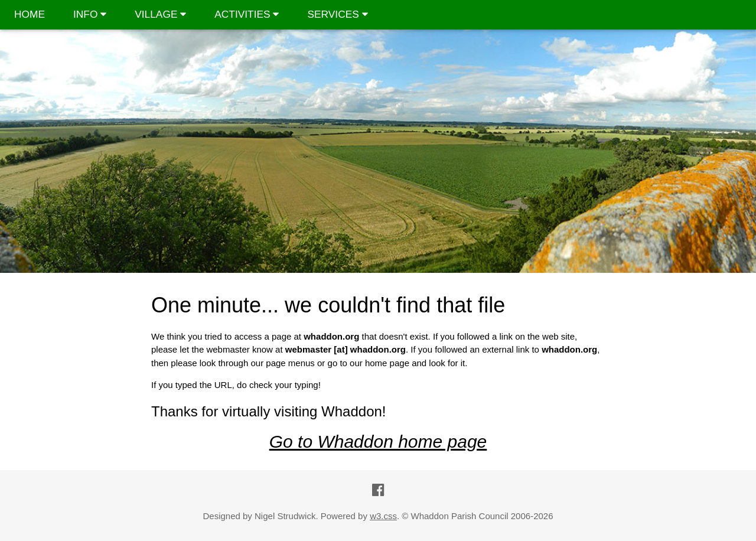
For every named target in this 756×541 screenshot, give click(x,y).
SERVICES (337, 14)
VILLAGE (160, 14)
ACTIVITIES (247, 14)
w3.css (383, 516)
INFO (90, 14)
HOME (30, 14)
